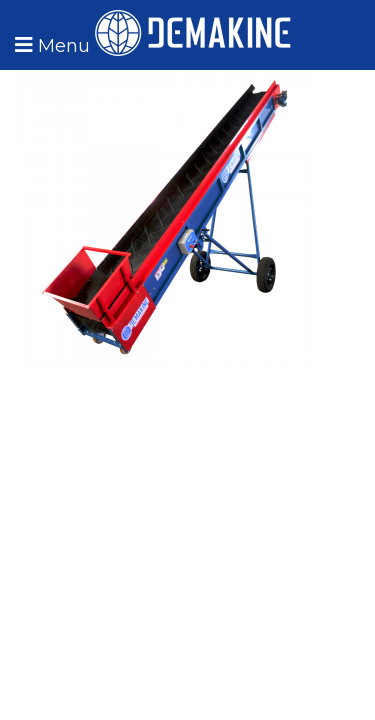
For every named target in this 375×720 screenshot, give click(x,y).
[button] (50, 45)
